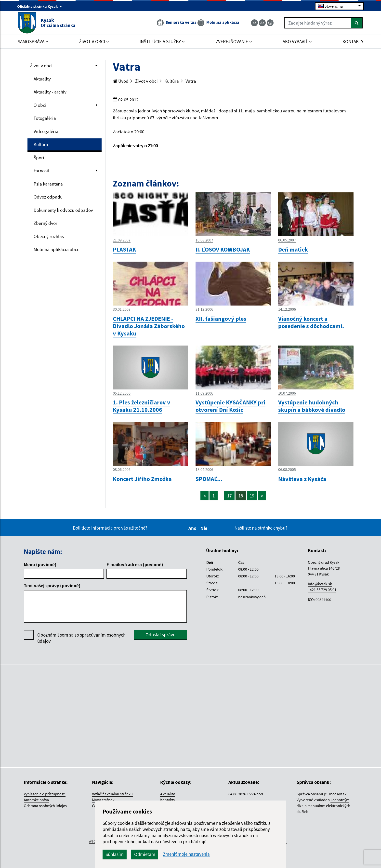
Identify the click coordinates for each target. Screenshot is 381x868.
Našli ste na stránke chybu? (261, 528)
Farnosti (41, 171)
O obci (40, 105)
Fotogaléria (45, 118)
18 (241, 496)
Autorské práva (36, 800)
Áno (193, 528)
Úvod (121, 81)
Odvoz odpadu (48, 197)
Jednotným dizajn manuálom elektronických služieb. (323, 806)
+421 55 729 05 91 (322, 590)
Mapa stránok (103, 800)
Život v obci (41, 66)
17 (229, 496)
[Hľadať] (357, 23)
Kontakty (168, 800)
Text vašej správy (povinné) (52, 586)
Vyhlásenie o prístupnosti (45, 794)
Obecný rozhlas (49, 236)
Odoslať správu (160, 635)
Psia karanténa (48, 184)
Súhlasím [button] (115, 854)
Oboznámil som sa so (81, 638)
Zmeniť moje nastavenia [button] (186, 854)
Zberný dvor (46, 223)
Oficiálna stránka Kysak (40, 6)
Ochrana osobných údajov (45, 806)
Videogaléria (46, 131)
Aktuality (42, 79)
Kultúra (41, 144)
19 (252, 496)
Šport (39, 158)
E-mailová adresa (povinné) (135, 564)
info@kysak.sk (320, 584)
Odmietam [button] (145, 854)
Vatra (191, 81)
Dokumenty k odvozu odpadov (63, 210)
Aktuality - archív (50, 92)
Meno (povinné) (40, 564)
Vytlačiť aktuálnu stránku (112, 794)
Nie (205, 528)
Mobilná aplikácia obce (56, 249)
